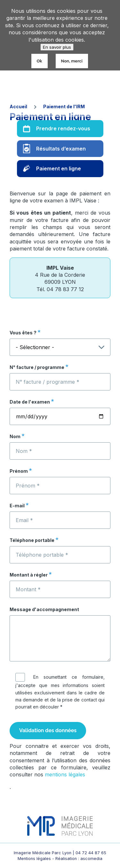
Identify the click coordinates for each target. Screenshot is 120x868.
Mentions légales (34, 859)
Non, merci (72, 61)
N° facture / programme (37, 367)
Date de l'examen (30, 402)
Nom (15, 436)
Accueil (18, 106)
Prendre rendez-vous (63, 128)
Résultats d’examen (61, 149)
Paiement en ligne (59, 168)
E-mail (17, 506)
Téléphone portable (32, 540)
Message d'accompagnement (44, 609)
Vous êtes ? (23, 333)
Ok (40, 61)
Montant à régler (29, 575)
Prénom (19, 471)
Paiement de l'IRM (64, 106)
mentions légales (65, 774)
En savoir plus (57, 47)
